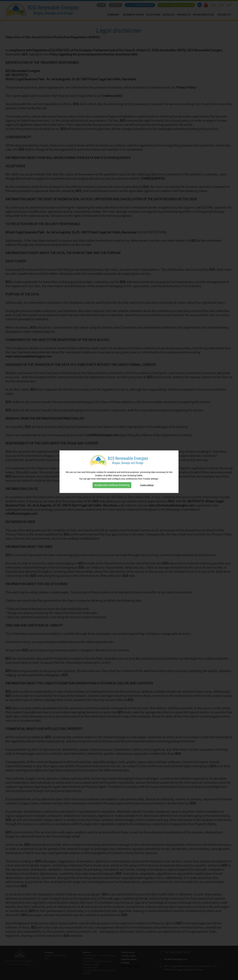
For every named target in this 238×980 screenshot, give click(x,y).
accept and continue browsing (112, 455)
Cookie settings (147, 455)
